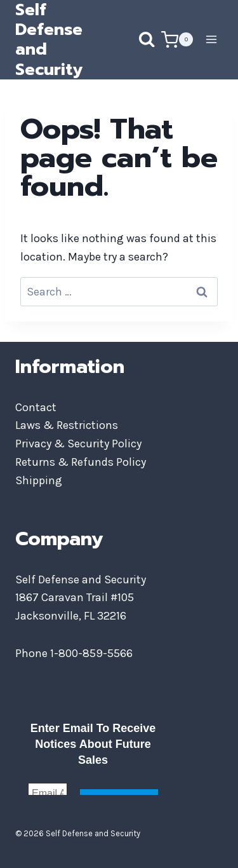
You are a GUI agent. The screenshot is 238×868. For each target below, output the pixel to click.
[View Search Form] (134, 39)
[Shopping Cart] (177, 40)
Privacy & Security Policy (78, 444)
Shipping (39, 480)
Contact (36, 407)
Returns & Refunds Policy (81, 462)
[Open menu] (211, 40)
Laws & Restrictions (67, 425)
